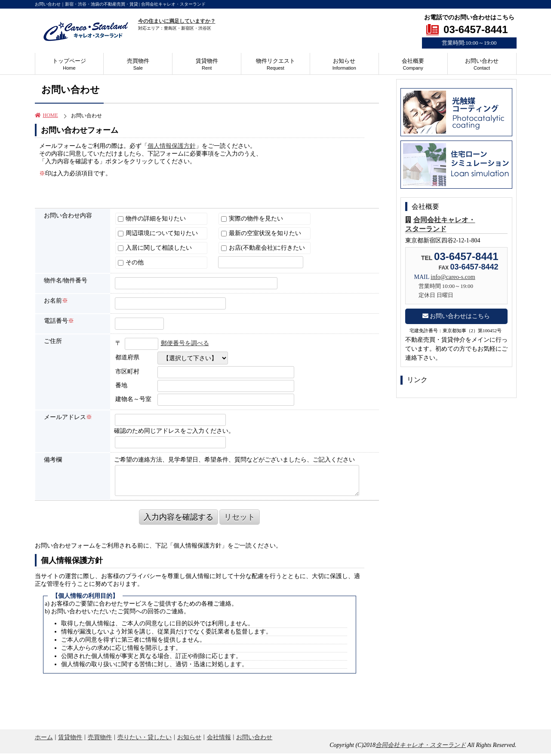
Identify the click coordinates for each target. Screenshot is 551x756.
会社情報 (219, 737)
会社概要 (413, 64)
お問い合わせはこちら (456, 316)
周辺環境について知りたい (158, 233)
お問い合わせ (482, 64)
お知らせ (344, 64)
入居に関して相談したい (155, 248)
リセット (240, 517)
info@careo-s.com (453, 277)
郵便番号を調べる (185, 343)
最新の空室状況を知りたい (261, 233)
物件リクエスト (275, 64)
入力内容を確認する (179, 517)
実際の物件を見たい (252, 219)
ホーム (44, 737)
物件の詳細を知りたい (152, 219)
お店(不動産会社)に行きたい (263, 248)
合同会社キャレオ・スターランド (421, 745)
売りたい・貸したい (145, 737)
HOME (46, 115)
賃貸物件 (207, 64)
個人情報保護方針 (172, 146)
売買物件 (138, 64)
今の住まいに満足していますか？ (177, 21)
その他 (131, 262)
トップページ (69, 64)
